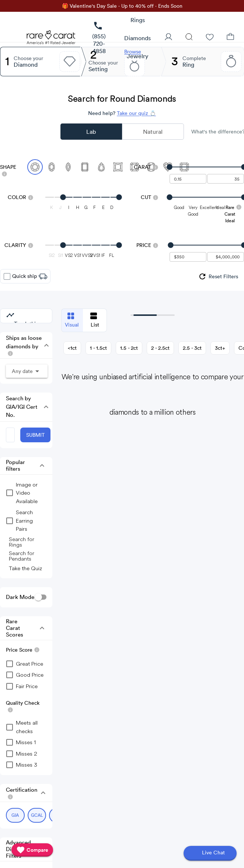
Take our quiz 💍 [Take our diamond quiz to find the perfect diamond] (136, 113)
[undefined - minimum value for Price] (188, 257)
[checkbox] (7, 276)
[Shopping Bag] (230, 38)
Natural (153, 132)
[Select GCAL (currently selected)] (37, 815)
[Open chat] (210, 853)
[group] (218, 276)
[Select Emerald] (85, 167)
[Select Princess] (118, 167)
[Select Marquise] (68, 167)
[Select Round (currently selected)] (35, 167)
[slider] (207, 167)
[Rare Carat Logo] (51, 39)
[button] (44, 345)
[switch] (41, 597)
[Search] (189, 38)
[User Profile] (168, 38)
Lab (91, 132)
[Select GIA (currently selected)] (15, 815)
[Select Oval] (52, 167)
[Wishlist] (210, 38)
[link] (99, 38)
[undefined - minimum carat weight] (188, 179)
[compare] (32, 850)
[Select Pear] (101, 167)
